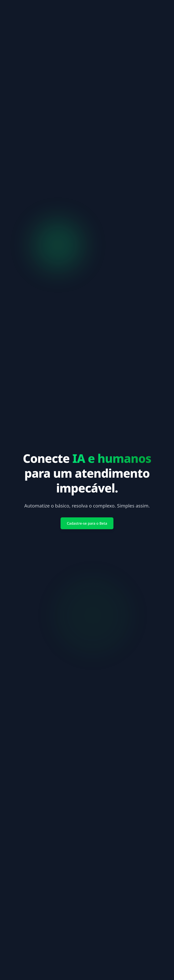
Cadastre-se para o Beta (87, 523)
